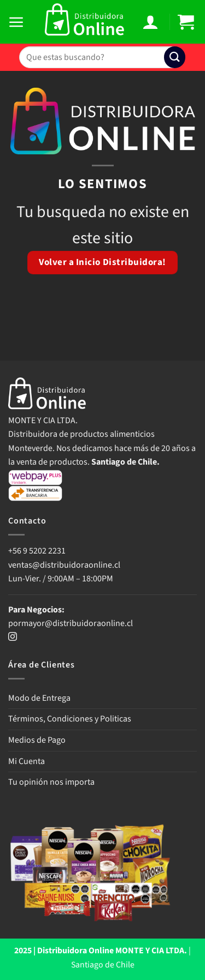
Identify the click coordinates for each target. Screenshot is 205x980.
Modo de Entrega (39, 698)
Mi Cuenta (27, 761)
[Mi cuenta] (152, 22)
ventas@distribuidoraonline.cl (65, 565)
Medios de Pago (37, 740)
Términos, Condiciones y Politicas (70, 719)
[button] (18, 22)
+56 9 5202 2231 (37, 551)
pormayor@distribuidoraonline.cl (71, 623)
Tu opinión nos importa (51, 782)
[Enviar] (175, 57)
